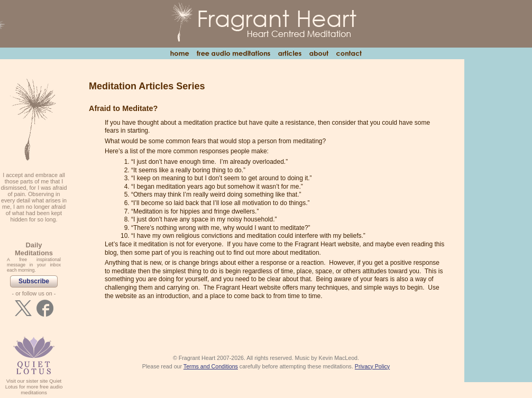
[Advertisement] (498, 220)
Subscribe (34, 281)
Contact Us (349, 53)
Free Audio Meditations (233, 53)
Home (180, 53)
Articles (290, 53)
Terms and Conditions (211, 366)
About (319, 53)
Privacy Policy (372, 366)
